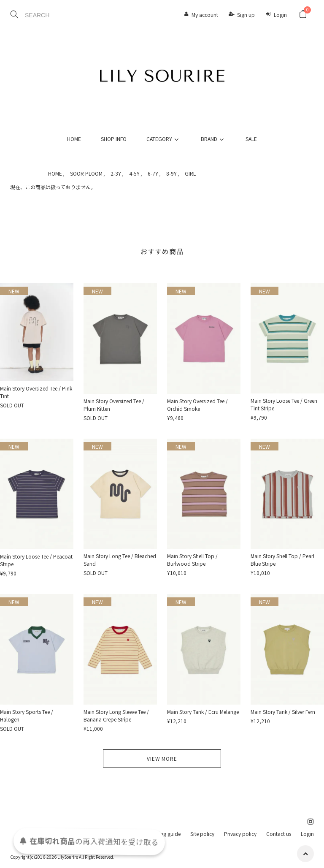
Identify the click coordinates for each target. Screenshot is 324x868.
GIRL (190, 173)
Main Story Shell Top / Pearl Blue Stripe (282, 560)
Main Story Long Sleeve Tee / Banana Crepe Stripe (116, 715)
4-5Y (134, 173)
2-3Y (116, 173)
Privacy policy (240, 834)
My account (205, 15)
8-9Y (171, 173)
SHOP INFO (114, 139)
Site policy (202, 834)
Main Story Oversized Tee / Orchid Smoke (197, 405)
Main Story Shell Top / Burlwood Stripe (192, 560)
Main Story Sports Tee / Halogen (27, 715)
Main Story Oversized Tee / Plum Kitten (114, 405)
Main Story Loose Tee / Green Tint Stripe (284, 404)
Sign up (246, 15)
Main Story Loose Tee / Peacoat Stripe (36, 560)
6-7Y (153, 173)
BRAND (213, 139)
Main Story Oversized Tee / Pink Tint (36, 392)
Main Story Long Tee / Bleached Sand (120, 560)
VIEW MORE (162, 758)
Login (280, 15)
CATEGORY (164, 139)
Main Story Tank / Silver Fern (283, 712)
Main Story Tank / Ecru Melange (203, 712)
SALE (251, 139)
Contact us (279, 834)
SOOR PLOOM (86, 173)
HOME (74, 139)
